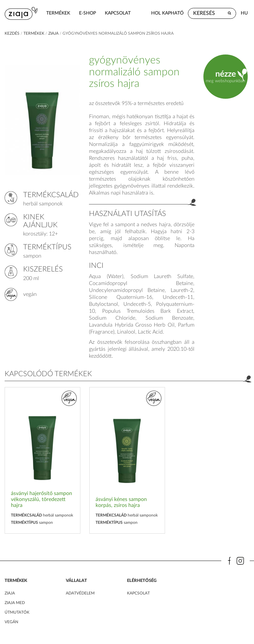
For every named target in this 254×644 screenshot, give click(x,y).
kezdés (12, 33)
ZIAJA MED (15, 603)
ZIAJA (10, 593)
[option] (42, 461)
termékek (58, 13)
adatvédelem (80, 593)
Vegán (11, 622)
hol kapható (167, 13)
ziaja (53, 33)
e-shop (87, 13)
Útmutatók (17, 612)
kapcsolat (118, 13)
